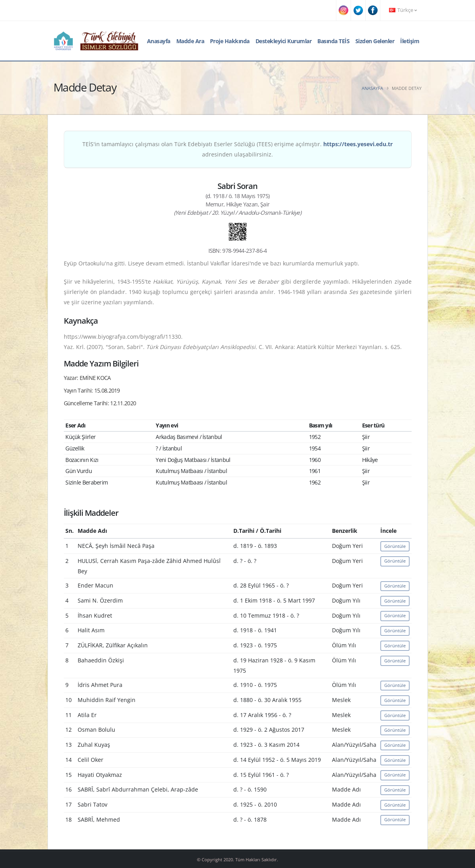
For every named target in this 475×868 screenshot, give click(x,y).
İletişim (410, 41)
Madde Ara (190, 41)
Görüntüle (395, 546)
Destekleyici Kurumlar (284, 41)
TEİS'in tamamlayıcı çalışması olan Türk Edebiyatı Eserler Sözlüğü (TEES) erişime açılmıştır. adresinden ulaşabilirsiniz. (238, 149)
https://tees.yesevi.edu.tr (358, 144)
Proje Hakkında (230, 41)
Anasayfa (159, 41)
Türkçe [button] (403, 10)
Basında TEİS (333, 41)
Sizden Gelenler (375, 41)
